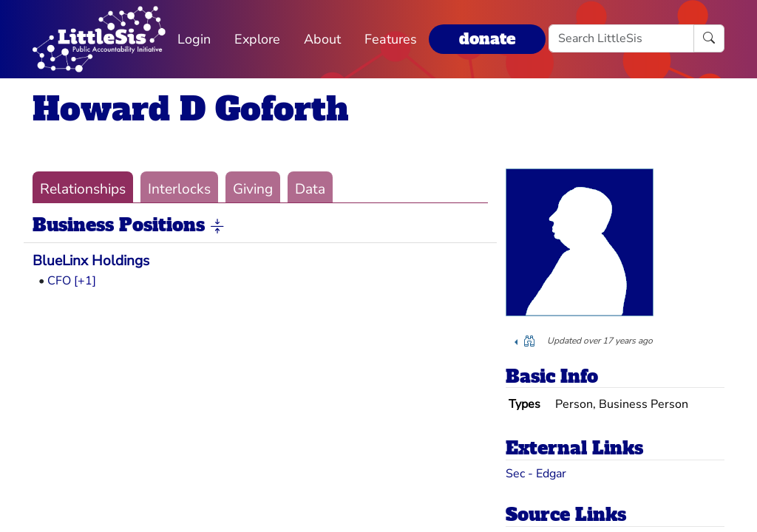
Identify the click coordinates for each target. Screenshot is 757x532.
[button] (217, 226)
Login (194, 39)
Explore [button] (257, 39)
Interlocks (179, 189)
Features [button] (391, 39)
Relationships (83, 189)
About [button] (322, 39)
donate (487, 39)
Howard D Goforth (191, 109)
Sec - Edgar (536, 474)
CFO (59, 281)
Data (310, 189)
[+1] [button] (85, 281)
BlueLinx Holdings (91, 261)
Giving (253, 189)
